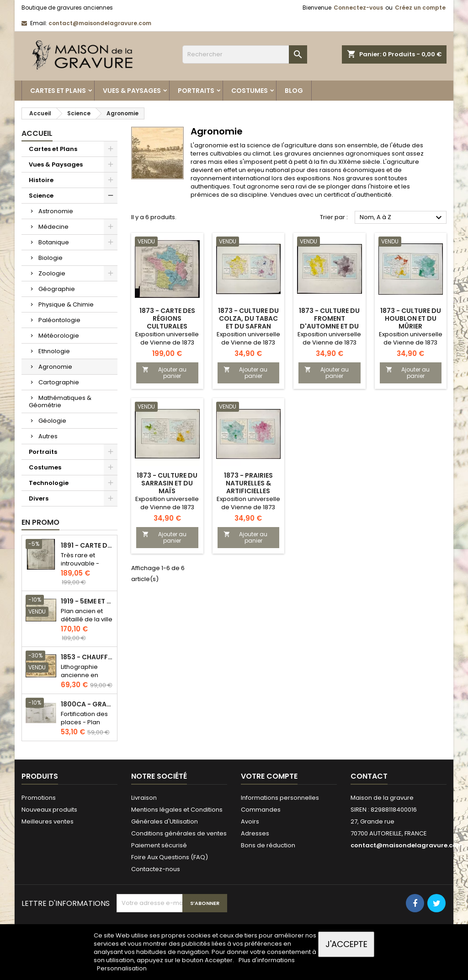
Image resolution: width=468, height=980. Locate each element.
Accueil (37, 133)
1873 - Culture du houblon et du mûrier (411, 318)
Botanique (54, 242)
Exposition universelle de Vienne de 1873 (167, 338)
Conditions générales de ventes (179, 833)
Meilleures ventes (48, 821)
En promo (40, 522)
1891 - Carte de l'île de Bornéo (87, 546)
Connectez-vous (358, 8)
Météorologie (59, 336)
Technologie (49, 483)
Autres (48, 436)
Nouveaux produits (49, 810)
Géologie (52, 421)
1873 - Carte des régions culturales (167, 318)
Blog (294, 91)
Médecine (53, 227)
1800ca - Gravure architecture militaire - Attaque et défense (87, 704)
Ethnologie (54, 351)
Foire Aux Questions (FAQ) (170, 857)
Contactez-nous (156, 869)
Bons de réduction (268, 845)
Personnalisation (122, 968)
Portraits (196, 91)
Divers (39, 498)
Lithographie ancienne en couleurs (80, 675)
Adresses (255, 833)
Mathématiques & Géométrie (60, 401)
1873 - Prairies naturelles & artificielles (248, 483)
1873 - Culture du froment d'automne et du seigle (329, 322)
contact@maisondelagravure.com (100, 23)
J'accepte (346, 944)
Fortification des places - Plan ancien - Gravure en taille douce (86, 726)
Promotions (39, 798)
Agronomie (55, 367)
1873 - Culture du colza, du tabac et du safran (248, 318)
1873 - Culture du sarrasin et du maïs (167, 483)
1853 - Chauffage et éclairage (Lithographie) (87, 657)
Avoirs (250, 821)
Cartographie (59, 382)
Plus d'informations (267, 960)
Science (41, 196)
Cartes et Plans (58, 91)
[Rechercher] (245, 54)
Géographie (57, 289)
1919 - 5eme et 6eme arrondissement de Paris (87, 601)
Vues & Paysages (132, 91)
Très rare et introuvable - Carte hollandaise (80, 568)
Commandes (261, 810)
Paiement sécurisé (159, 845)
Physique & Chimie (66, 304)
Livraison (144, 798)
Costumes (250, 91)
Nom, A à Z (402, 218)
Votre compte (269, 776)
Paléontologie (59, 320)
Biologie (51, 258)
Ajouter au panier (164, 373)
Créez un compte (420, 8)
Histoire (41, 180)
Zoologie (52, 273)
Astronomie (56, 211)
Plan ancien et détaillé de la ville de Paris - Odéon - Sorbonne (87, 623)
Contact (369, 776)
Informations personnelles (280, 798)
